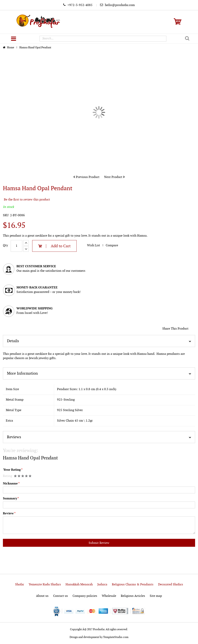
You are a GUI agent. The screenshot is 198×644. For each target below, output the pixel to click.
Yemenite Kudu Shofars (45, 585)
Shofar (20, 585)
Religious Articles (133, 596)
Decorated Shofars (171, 585)
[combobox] (103, 39)
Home (11, 47)
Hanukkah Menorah (79, 585)
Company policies (85, 596)
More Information (22, 373)
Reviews (14, 437)
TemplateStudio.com (116, 637)
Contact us (61, 596)
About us (42, 596)
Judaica (102, 585)
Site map (156, 596)
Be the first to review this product (27, 200)
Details (13, 341)
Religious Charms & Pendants (133, 585)
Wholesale (109, 596)
